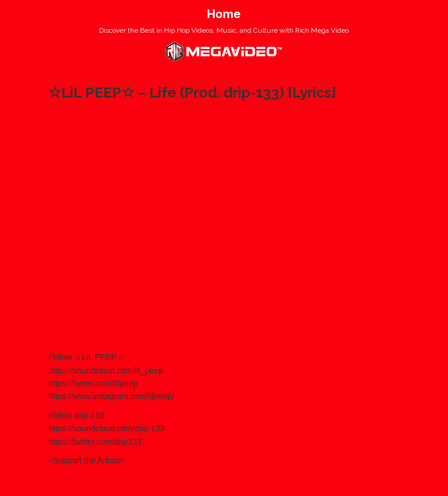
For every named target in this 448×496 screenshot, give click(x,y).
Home (224, 14)
